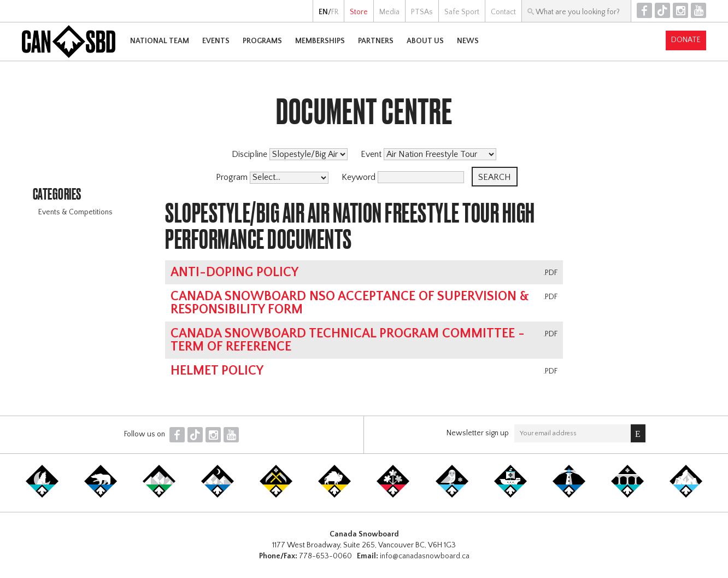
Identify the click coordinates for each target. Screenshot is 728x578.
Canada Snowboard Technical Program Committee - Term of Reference (348, 340)
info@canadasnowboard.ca (425, 556)
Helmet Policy (217, 371)
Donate (686, 40)
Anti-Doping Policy (234, 272)
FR (335, 12)
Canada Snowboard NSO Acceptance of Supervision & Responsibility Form (350, 303)
